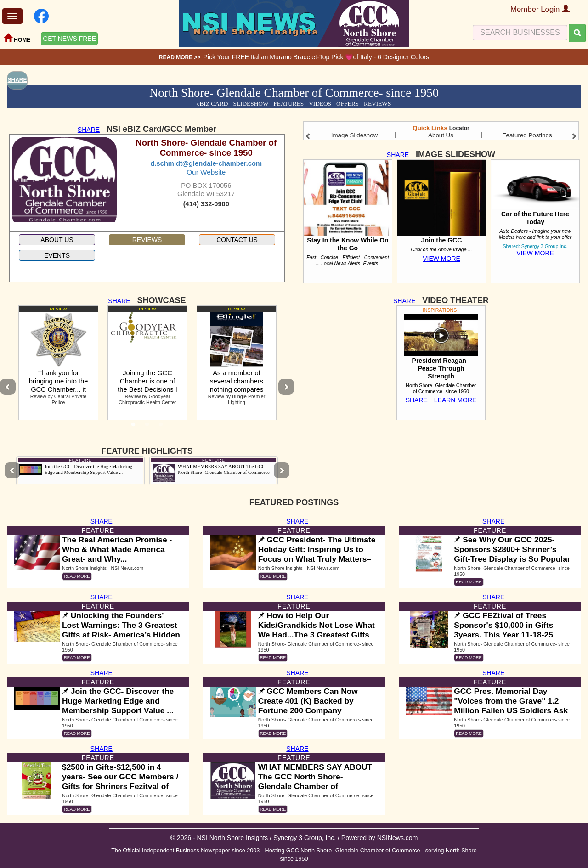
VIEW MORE (441, 259)
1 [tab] (133, 427)
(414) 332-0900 (206, 204)
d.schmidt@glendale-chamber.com (206, 163)
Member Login (540, 9)
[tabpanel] (58, 363)
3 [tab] (161, 427)
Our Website (206, 172)
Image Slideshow (355, 135)
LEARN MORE (455, 400)
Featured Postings (527, 135)
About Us (441, 135)
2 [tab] (147, 427)
